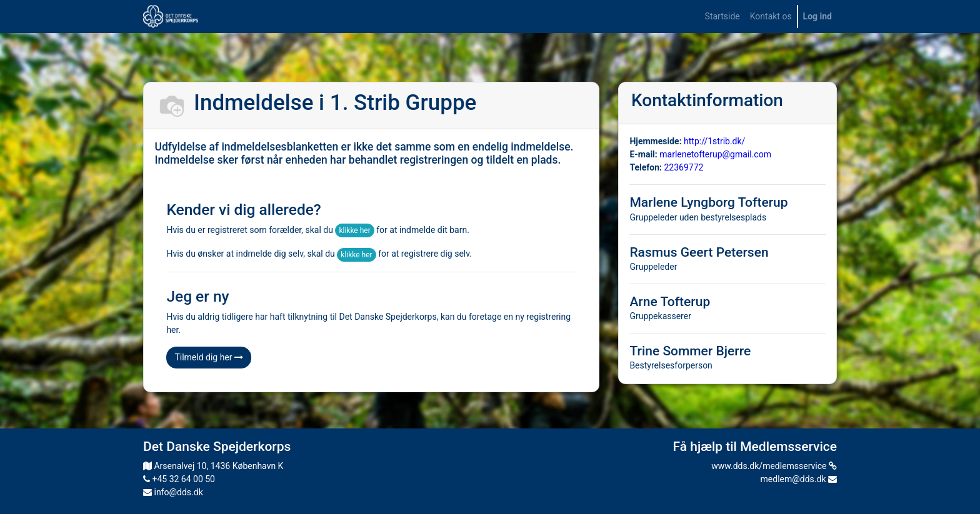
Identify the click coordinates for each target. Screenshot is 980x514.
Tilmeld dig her (209, 357)
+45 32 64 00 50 (179, 479)
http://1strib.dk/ (714, 141)
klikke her (354, 230)
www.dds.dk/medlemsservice (774, 466)
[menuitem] (722, 17)
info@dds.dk (173, 492)
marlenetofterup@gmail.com (715, 154)
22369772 (683, 167)
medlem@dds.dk (799, 479)
